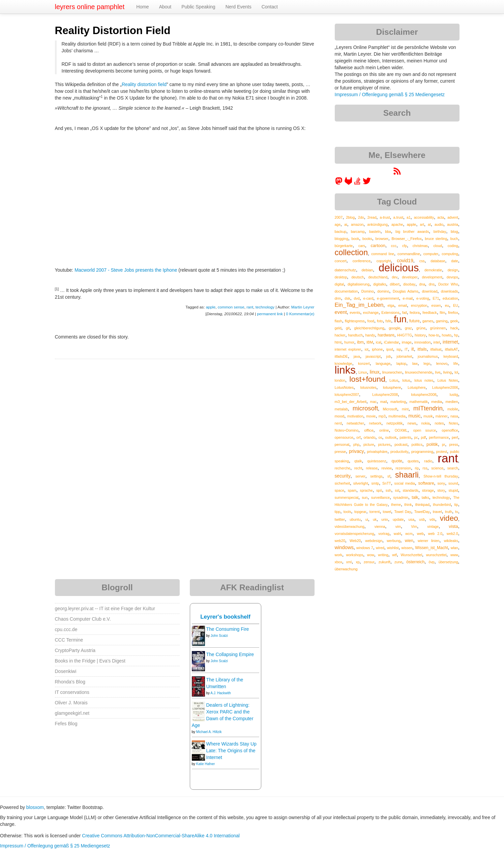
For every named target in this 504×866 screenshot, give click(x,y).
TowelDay (422, 512)
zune (398, 562)
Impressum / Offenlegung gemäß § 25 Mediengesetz (390, 94)
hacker (340, 335)
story (441, 490)
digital (339, 284)
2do (361, 217)
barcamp (358, 232)
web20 (340, 541)
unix (385, 519)
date (454, 261)
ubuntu (355, 519)
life (456, 363)
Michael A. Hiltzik (209, 732)
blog (454, 232)
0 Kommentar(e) (300, 314)
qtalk (358, 461)
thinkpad (422, 505)
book (355, 239)
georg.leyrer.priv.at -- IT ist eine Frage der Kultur (105, 608)
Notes (453, 423)
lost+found (367, 379)
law (415, 363)
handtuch (355, 335)
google (394, 328)
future (414, 321)
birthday (440, 232)
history (420, 335)
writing (383, 555)
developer (410, 277)
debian (367, 270)
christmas (420, 246)
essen (436, 305)
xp (358, 562)
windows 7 (365, 548)
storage (428, 490)
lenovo (442, 363)
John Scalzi (219, 636)
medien (452, 402)
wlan (454, 548)
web (420, 534)
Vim (414, 526)
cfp (405, 246)
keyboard (451, 356)
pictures (384, 444)
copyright (384, 261)
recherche (343, 468)
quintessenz (377, 461)
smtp (375, 483)
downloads (450, 291)
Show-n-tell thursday (441, 476)
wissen (407, 548)
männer (442, 416)
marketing (398, 402)
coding (453, 246)
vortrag (384, 534)
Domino (368, 291)
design (453, 270)
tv (456, 512)
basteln (375, 232)
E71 (436, 298)
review (387, 468)
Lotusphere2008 (385, 395)
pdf (424, 437)
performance (439, 437)
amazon (357, 224)
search (453, 468)
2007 (339, 217)
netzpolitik (394, 423)
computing (450, 254)
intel (436, 342)
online (384, 430)
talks (425, 497)
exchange (371, 313)
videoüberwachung (350, 526)
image (407, 342)
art (422, 224)
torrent (375, 512)
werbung (393, 541)
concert (341, 261)
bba (388, 232)
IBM (370, 342)
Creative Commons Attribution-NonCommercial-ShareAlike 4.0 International (161, 836)
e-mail (408, 298)
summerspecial (347, 497)
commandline (409, 254)
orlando (369, 437)
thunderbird (442, 505)
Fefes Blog (66, 724)
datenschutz (345, 270)
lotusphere (392, 387)
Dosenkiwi (66, 671)
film (442, 313)
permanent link (270, 314)
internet (450, 342)
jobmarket (404, 356)
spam (352, 490)
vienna (380, 526)
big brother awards (412, 232)
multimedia (397, 416)
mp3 (382, 416)
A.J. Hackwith (221, 693)
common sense (231, 307)
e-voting (423, 298)
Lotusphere (417, 387)
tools (347, 512)
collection (351, 252)
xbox (338, 562)
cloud (438, 246)
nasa (454, 416)
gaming (442, 321)
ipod (390, 349)
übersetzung (448, 562)
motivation (355, 416)
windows (344, 547)
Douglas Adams (406, 291)
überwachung (346, 569)
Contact (270, 7)
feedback (430, 313)
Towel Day (403, 512)
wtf (394, 555)
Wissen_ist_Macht (432, 548)
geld (338, 328)
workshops (354, 555)
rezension (403, 468)
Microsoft (390, 409)
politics (417, 444)
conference (362, 261)
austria (452, 224)
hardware (386, 335)
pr (443, 444)
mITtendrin (428, 408)
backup (341, 232)
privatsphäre (377, 452)
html (338, 342)
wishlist (393, 548)
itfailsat (436, 349)
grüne (421, 328)
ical (379, 342)
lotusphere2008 (424, 395)
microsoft (365, 408)
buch (454, 239)
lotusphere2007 (347, 395)
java (357, 356)
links (345, 370)
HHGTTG (405, 335)
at (429, 224)
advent (453, 217)
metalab (341, 409)
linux (375, 372)
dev (395, 277)
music (414, 416)
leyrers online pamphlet (90, 7)
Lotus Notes (448, 380)
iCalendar (392, 342)
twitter (340, 519)
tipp (338, 512)
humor (349, 342)
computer (431, 254)
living (447, 372)
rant (250, 307)
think (408, 505)
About (165, 7)
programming (422, 452)
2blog (350, 217)
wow (371, 555)
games (428, 321)
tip (456, 505)
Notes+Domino (347, 430)
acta (441, 217)
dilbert (395, 284)
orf (359, 437)
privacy (357, 451)
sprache (366, 490)
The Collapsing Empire (230, 654)
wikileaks (451, 541)
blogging (342, 239)
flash (338, 321)
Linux (363, 372)
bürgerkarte (344, 246)
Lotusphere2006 (445, 387)
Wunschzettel (412, 555)
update (398, 519)
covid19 (405, 261)
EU (456, 305)
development (432, 277)
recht (358, 468)
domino (383, 291)
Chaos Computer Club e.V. (83, 619)
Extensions (390, 313)
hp (456, 335)
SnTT (387, 483)
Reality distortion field (144, 84)
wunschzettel (436, 555)
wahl (397, 534)
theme (396, 505)
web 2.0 (435, 534)
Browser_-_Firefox (407, 239)
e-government (388, 298)
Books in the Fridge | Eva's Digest (90, 661)
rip (417, 468)
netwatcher (355, 423)
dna (422, 284)
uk (375, 519)
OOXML (401, 430)
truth (449, 512)
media (437, 401)
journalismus (428, 356)
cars (362, 246)
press (453, 444)
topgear (360, 512)
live (438, 372)
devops (452, 277)
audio (439, 224)
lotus (406, 380)
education (450, 298)
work (338, 555)
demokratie (433, 270)
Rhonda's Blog (70, 682)
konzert (364, 363)
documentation (346, 291)
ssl (397, 490)
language (383, 363)
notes (439, 423)
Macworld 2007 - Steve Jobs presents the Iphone (126, 270)
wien (409, 541)
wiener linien (428, 541)
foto (380, 321)
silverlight (361, 483)
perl (455, 437)
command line (383, 254)
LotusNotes (344, 387)
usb (422, 519)
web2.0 (452, 534)
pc (416, 437)
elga (391, 305)
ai (346, 224)
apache (397, 224)
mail (384, 402)
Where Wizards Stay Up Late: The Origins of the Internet (231, 751)
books (367, 239)
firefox (453, 313)
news (412, 423)
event (341, 312)
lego (427, 363)
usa (411, 519)
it (412, 349)
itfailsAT (452, 349)
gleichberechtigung (369, 328)
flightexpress (355, 321)
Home (142, 7)
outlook (391, 437)
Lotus (394, 380)
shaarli (407, 475)
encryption (419, 305)
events (355, 313)
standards (411, 490)
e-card (368, 298)
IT (406, 349)
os (380, 437)
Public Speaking (198, 7)
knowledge (344, 363)
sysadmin (401, 497)
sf (389, 476)
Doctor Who (448, 284)
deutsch (358, 277)
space (339, 490)
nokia (425, 423)
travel (437, 512)
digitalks (380, 284)
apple (211, 307)
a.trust (398, 217)
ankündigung (378, 224)
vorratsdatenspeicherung (354, 534)
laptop (401, 363)
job (389, 356)
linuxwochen (392, 372)
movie (371, 416)
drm (338, 298)
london (340, 380)
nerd (338, 423)
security (343, 476)
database (438, 261)
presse (340, 452)
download (429, 291)
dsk (347, 298)
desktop (341, 277)
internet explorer (348, 349)
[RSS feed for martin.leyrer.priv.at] (397, 173)
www (454, 555)
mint (405, 409)
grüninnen (438, 328)
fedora (415, 313)
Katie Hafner (206, 764)
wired (380, 548)
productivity (399, 452)
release (372, 468)
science (437, 468)
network (375, 423)
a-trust (385, 217)
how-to (434, 335)
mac (374, 402)
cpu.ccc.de (66, 629)
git (348, 328)
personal (342, 444)
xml (349, 562)
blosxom (35, 807)
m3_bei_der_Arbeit (351, 402)
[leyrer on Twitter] (367, 183)
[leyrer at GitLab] (349, 183)
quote (397, 461)
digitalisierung (359, 284)
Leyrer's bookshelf (225, 617)
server (360, 476)
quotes (413, 461)
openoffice (450, 430)
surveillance (380, 497)
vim (398, 526)
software (426, 483)
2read (372, 217)
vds (432, 519)
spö (379, 490)
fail (405, 313)
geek (454, 321)
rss (425, 468)
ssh (389, 490)
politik (432, 444)
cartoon (378, 246)
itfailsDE (341, 356)
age (338, 224)
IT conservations (72, 692)
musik (428, 416)
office (369, 430)
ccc (394, 246)
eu (447, 305)
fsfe (388, 321)
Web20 (355, 541)
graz (408, 328)
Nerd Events (239, 7)
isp (399, 349)
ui (367, 519)
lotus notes (424, 380)
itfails (422, 349)
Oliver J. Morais (71, 703)
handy (370, 335)
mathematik (419, 402)
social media (405, 483)
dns (432, 284)
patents (405, 437)
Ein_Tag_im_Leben (359, 305)
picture (369, 444)
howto (447, 335)
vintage (433, 526)
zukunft (384, 562)
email (403, 305)
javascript (373, 356)
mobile (453, 409)
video (449, 518)
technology (265, 307)
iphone (377, 349)
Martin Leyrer (303, 307)
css (422, 261)
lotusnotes (368, 387)
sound (453, 483)
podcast (401, 444)
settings (376, 476)
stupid (453, 490)
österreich (415, 562)
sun (365, 497)
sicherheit (342, 483)
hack (454, 328)
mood (340, 416)
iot (367, 349)
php (356, 444)
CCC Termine (69, 640)
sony (441, 483)
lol (456, 372)
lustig (454, 395)
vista (453, 526)
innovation (422, 342)
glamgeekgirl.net (72, 713)
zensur (369, 562)
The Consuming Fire (228, 629)
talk (415, 497)
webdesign (374, 541)
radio (428, 461)
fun (400, 319)
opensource (344, 437)
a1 (409, 217)
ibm (360, 342)
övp (432, 562)
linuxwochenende (419, 372)
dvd (357, 298)
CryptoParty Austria (75, 650)
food (371, 321)
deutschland (378, 277)
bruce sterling (436, 239)
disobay (409, 284)
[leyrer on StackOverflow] (357, 183)
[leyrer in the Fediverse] (339, 183)
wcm (409, 534)
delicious (399, 268)
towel (387, 512)
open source (425, 430)
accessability (424, 217)
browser (382, 239)
